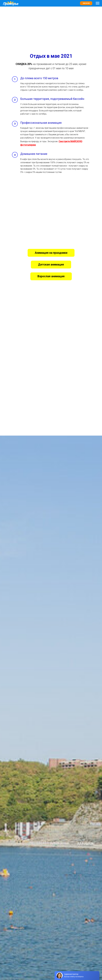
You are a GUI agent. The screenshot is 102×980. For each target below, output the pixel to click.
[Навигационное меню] (98, 3)
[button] (58, 141)
